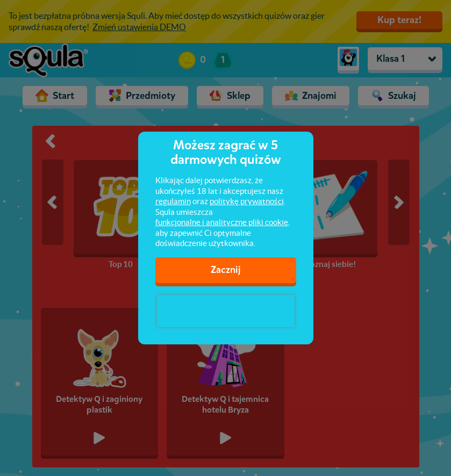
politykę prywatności (247, 201)
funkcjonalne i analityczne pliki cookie (222, 222)
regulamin (173, 201)
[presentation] (226, 311)
